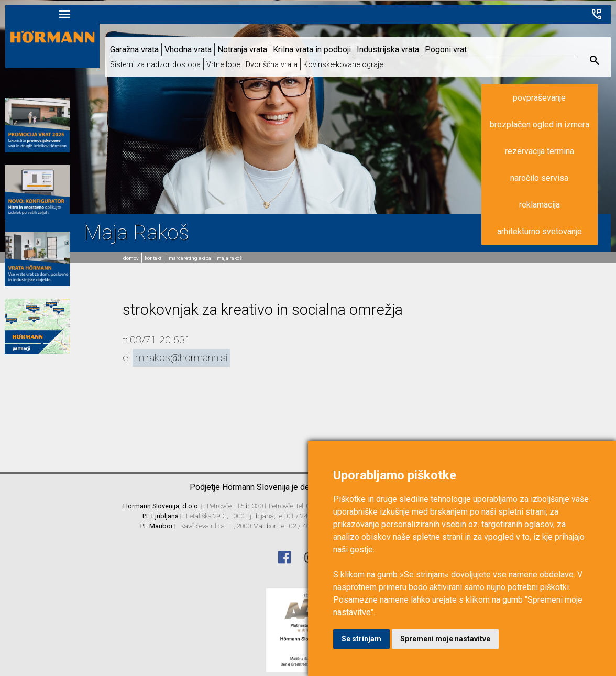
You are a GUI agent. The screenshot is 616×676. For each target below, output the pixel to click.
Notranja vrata (242, 51)
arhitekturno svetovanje (536, 233)
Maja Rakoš (228, 258)
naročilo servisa (537, 180)
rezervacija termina (536, 153)
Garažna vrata (134, 51)
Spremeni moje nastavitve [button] (445, 639)
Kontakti (153, 258)
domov (131, 258)
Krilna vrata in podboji (312, 51)
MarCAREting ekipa (189, 258)
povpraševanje (537, 100)
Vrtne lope (223, 66)
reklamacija (536, 207)
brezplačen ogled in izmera (536, 127)
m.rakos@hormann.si (181, 358)
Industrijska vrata (388, 51)
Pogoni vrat (446, 51)
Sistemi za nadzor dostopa (155, 66)
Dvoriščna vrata (272, 66)
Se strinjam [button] (361, 639)
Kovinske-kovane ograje (343, 66)
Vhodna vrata (188, 51)
